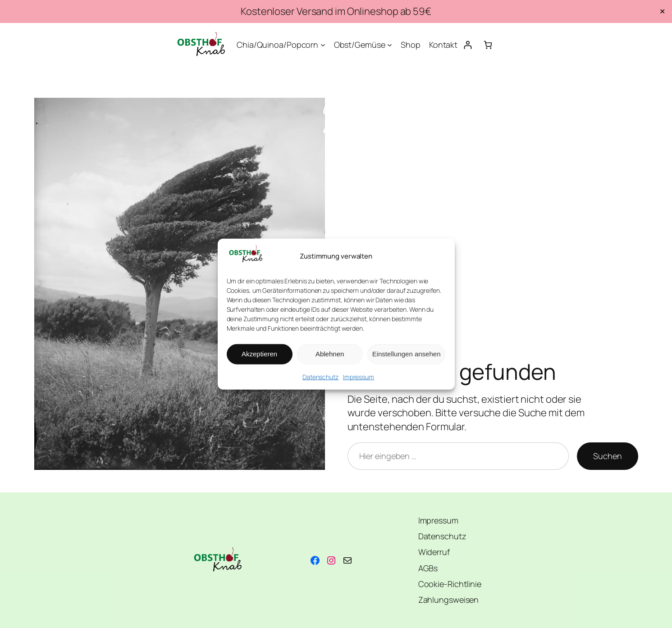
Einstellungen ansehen (407, 354)
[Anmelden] (468, 45)
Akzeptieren (259, 354)
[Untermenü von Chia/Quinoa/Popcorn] (323, 45)
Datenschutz (320, 377)
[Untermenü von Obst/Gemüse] (390, 45)
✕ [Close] (662, 11)
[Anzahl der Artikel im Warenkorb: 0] (488, 45)
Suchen (607, 456)
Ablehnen (330, 354)
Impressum (359, 377)
